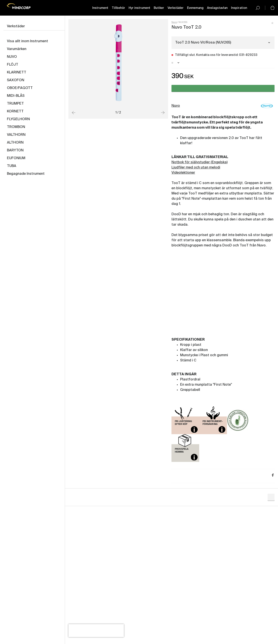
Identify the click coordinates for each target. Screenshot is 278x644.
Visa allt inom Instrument (27, 41)
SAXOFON (16, 80)
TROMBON (16, 127)
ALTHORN (15, 143)
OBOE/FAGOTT (20, 88)
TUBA (12, 166)
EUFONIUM (16, 158)
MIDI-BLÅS (16, 96)
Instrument (100, 8)
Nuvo (174, 22)
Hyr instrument (139, 8)
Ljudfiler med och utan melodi (196, 168)
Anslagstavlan (217, 8)
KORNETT (15, 112)
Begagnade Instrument (26, 174)
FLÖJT (13, 65)
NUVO (12, 57)
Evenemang (195, 8)
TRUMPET (15, 104)
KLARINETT (17, 73)
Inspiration (239, 8)
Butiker (159, 8)
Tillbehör (118, 8)
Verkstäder (176, 8)
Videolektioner (183, 173)
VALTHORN (16, 135)
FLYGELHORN (18, 119)
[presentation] (96, 631)
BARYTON (15, 150)
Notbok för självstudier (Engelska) (200, 162)
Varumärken (17, 49)
